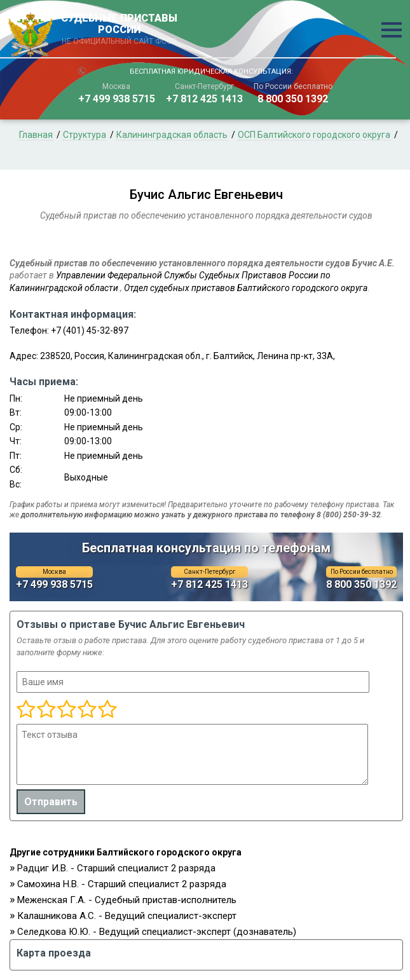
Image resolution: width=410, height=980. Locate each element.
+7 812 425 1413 (204, 99)
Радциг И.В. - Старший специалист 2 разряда (116, 868)
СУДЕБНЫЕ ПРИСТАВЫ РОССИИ (120, 30)
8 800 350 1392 (293, 99)
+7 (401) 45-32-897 (90, 330)
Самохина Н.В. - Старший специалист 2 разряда (122, 884)
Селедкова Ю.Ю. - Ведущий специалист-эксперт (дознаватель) (157, 932)
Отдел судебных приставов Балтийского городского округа (246, 288)
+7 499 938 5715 (117, 99)
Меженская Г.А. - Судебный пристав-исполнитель (127, 900)
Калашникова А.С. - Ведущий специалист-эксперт (127, 916)
